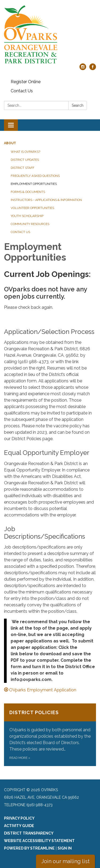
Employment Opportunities (34, 184)
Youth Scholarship (27, 216)
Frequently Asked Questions (35, 176)
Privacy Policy (19, 818)
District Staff (23, 168)
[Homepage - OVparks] (50, 34)
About (10, 143)
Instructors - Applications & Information (46, 200)
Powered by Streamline (29, 848)
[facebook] (93, 69)
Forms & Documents (28, 192)
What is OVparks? (25, 152)
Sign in (65, 848)
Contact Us (22, 91)
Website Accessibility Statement (39, 841)
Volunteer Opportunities (32, 208)
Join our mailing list (65, 861)
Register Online (26, 82)
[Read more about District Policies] (50, 735)
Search (78, 105)
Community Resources (30, 224)
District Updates (25, 160)
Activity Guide (19, 826)
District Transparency (29, 833)
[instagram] (83, 69)
